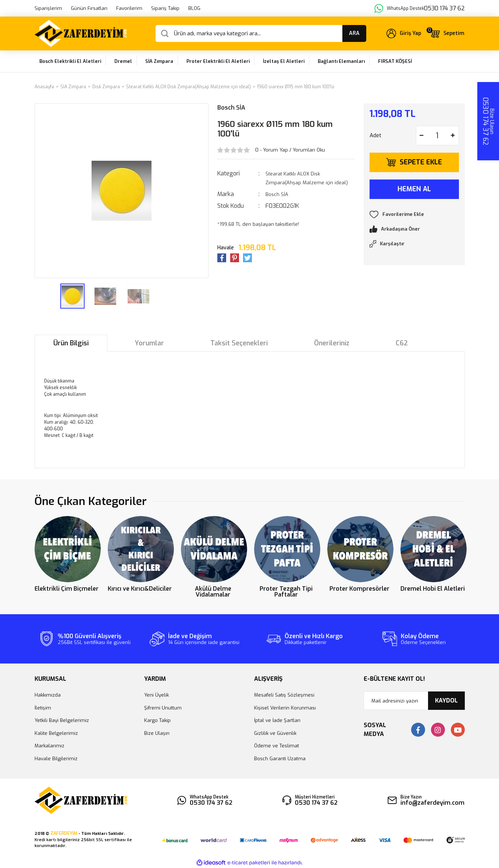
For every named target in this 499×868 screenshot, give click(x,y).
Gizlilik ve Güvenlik (275, 733)
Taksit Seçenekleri (239, 343)
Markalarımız (49, 746)
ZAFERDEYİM (64, 833)
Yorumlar (149, 343)
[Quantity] (437, 136)
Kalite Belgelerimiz (56, 733)
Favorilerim (129, 8)
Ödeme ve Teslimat (277, 746)
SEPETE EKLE (421, 162)
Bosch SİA (231, 108)
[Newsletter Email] (414, 701)
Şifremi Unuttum (163, 708)
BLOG (194, 8)
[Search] (261, 33)
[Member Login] (404, 33)
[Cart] (447, 33)
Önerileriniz (332, 343)
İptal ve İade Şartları (277, 720)
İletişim (43, 708)
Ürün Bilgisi (71, 343)
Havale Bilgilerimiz (56, 759)
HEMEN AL (414, 189)
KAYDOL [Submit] (446, 700)
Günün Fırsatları (89, 8)
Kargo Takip (157, 720)
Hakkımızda (48, 695)
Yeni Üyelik (156, 695)
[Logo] (81, 33)
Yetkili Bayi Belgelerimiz (62, 720)
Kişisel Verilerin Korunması (285, 708)
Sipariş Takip (165, 8)
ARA (354, 33)
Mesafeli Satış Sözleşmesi (284, 695)
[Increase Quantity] (453, 136)
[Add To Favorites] (414, 214)
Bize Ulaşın (157, 733)
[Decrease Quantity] (422, 136)
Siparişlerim (48, 8)
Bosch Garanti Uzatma (280, 759)
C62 (402, 343)
